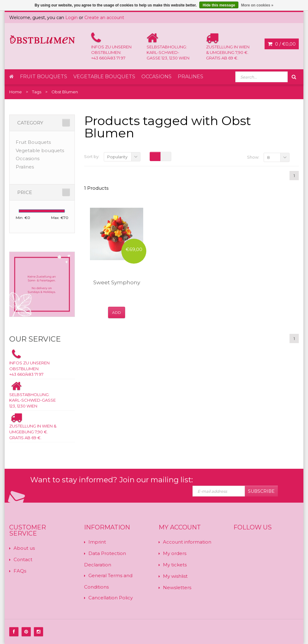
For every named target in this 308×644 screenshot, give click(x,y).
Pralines (190, 77)
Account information (187, 542)
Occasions (156, 77)
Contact (23, 559)
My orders (175, 553)
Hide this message (219, 5)
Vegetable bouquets (104, 77)
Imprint (97, 542)
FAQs (20, 571)
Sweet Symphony (117, 282)
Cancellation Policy (111, 598)
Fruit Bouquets (44, 77)
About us (24, 548)
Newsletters (177, 587)
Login (71, 18)
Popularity (117, 157)
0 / (282, 44)
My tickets (175, 565)
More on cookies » (257, 5)
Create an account (104, 18)
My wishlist (175, 576)
